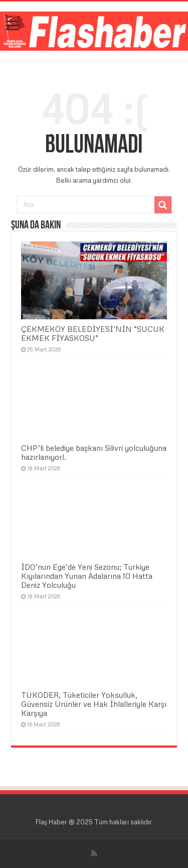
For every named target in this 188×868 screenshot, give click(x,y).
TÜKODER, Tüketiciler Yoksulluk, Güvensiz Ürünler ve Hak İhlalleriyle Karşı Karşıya (94, 704)
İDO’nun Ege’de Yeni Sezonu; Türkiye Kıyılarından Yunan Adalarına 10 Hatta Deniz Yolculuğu (87, 576)
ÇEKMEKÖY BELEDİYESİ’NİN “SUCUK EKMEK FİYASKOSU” (93, 333)
